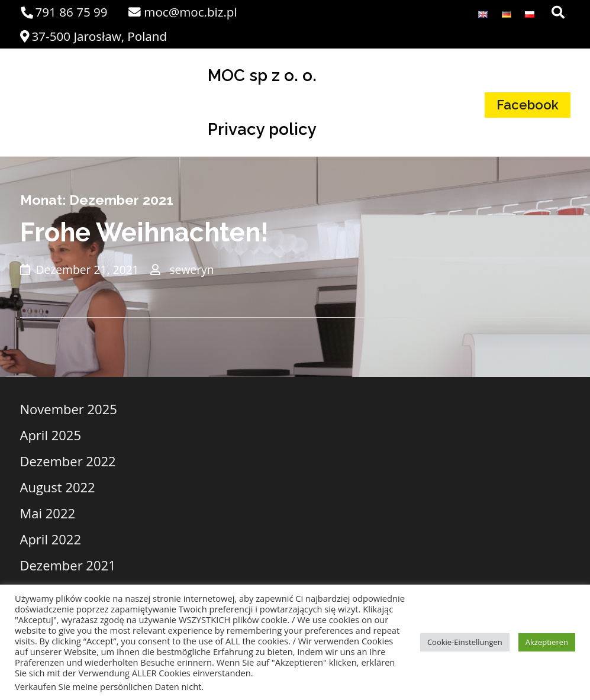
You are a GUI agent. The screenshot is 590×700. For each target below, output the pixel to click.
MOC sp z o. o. (262, 75)
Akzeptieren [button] (547, 642)
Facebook (528, 105)
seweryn (191, 270)
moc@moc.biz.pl (183, 12)
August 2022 (58, 487)
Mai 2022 (48, 513)
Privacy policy (262, 129)
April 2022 (51, 539)
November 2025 (69, 409)
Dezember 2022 (68, 461)
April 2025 (51, 435)
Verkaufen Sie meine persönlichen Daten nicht (108, 686)
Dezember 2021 (68, 565)
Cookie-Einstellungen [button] (465, 642)
